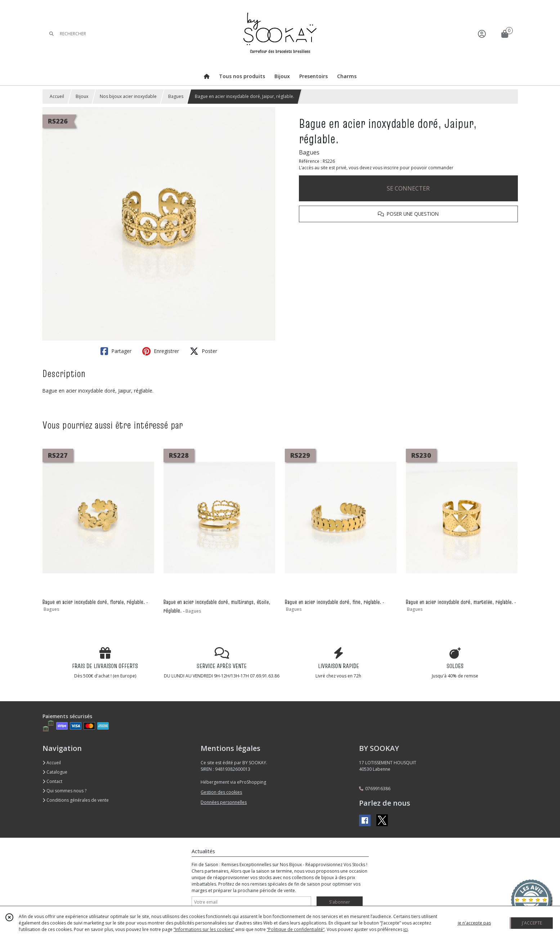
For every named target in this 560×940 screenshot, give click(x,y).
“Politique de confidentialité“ (296, 929)
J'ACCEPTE (532, 923)
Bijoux (82, 96)
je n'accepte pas (474, 923)
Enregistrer (161, 351)
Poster (203, 351)
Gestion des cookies (221, 792)
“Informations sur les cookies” (204, 929)
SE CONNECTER (408, 188)
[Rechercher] (51, 34)
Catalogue (55, 772)
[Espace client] (482, 34)
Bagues (176, 96)
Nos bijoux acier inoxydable (128, 96)
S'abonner (340, 902)
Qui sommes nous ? (64, 791)
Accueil (57, 96)
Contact (52, 781)
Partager (116, 351)
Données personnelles (224, 802)
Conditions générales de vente (76, 800)
